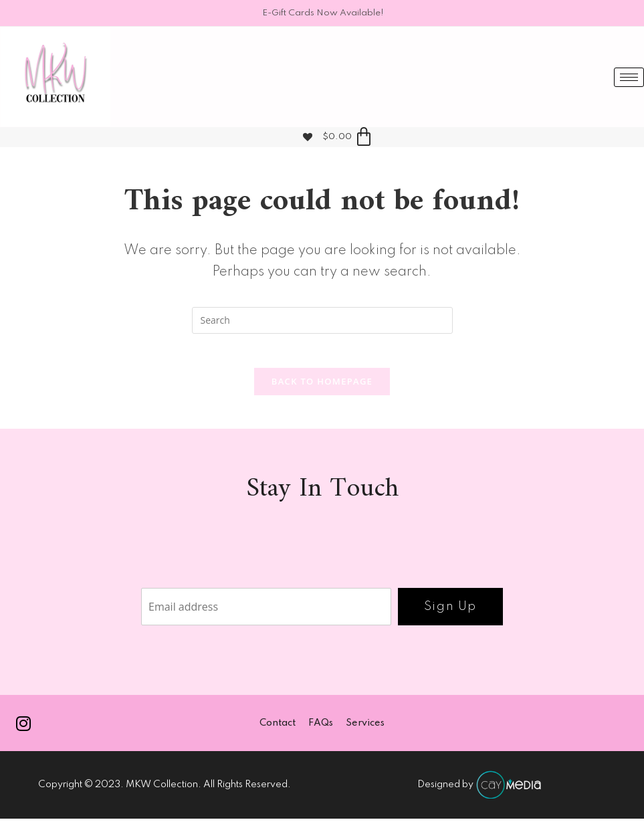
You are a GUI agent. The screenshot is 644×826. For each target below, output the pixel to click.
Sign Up (450, 613)
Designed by (480, 792)
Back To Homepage (322, 387)
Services (366, 730)
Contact (277, 730)
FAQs (321, 730)
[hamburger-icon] (629, 77)
